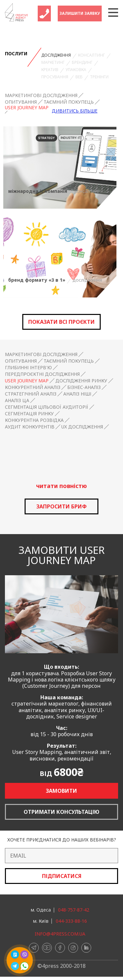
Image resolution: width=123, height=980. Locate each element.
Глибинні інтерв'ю (28, 368)
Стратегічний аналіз (31, 394)
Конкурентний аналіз (33, 387)
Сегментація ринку (29, 414)
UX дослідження (82, 427)
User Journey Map (27, 108)
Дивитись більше (75, 111)
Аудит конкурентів (30, 427)
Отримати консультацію (61, 812)
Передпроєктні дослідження (42, 374)
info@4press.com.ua (60, 934)
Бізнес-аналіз (84, 387)
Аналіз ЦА (17, 400)
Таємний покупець (69, 102)
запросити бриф (61, 506)
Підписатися (62, 876)
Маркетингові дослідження (41, 95)
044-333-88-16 (71, 921)
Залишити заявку (80, 13)
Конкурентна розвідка (34, 420)
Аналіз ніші (77, 394)
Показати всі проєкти (61, 322)
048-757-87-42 (74, 910)
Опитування (21, 102)
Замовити (61, 791)
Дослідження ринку (81, 381)
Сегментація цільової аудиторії (47, 407)
